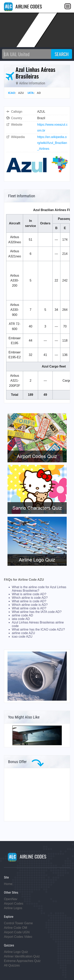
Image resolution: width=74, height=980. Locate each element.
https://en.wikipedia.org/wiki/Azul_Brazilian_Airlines (52, 143)
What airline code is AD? (29, 608)
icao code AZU (22, 637)
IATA (31, 93)
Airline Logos (13, 908)
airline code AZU (23, 633)
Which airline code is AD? (30, 605)
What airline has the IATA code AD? (37, 612)
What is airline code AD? (29, 594)
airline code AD (22, 615)
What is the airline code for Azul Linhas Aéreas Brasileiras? (39, 589)
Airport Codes (14, 904)
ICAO (12, 93)
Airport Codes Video (18, 937)
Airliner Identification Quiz (22, 956)
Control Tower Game (18, 923)
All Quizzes (12, 965)
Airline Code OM (15, 928)
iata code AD (21, 619)
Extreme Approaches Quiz (22, 961)
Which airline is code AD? (30, 598)
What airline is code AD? (29, 601)
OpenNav (11, 899)
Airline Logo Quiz (16, 952)
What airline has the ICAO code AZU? (38, 629)
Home (8, 884)
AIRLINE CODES (23, 6)
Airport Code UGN (17, 932)
